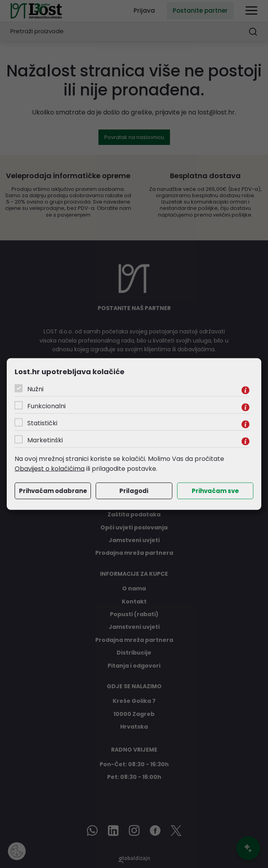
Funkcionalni (46, 406)
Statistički (42, 423)
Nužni (35, 389)
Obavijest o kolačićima (50, 469)
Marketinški (45, 440)
